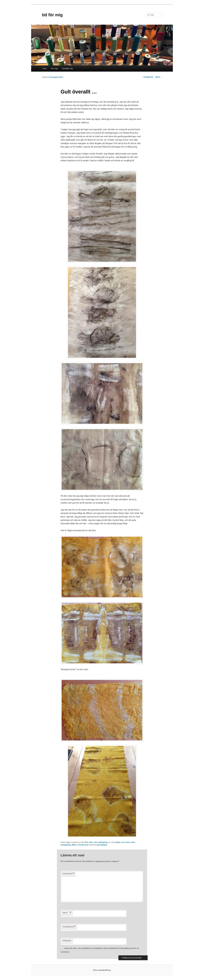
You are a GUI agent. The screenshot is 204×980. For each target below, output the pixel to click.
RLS (87, 842)
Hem (45, 68)
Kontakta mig (67, 68)
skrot (127, 842)
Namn (67, 913)
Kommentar (68, 874)
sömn (133, 842)
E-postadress (69, 927)
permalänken (102, 845)
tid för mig (52, 15)
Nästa (159, 77)
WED (74, 845)
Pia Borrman (84, 845)
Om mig (54, 68)
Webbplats (67, 941)
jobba (118, 842)
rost (123, 842)
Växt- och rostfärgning (98, 842)
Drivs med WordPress (102, 970)
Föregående (147, 77)
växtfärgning (66, 845)
